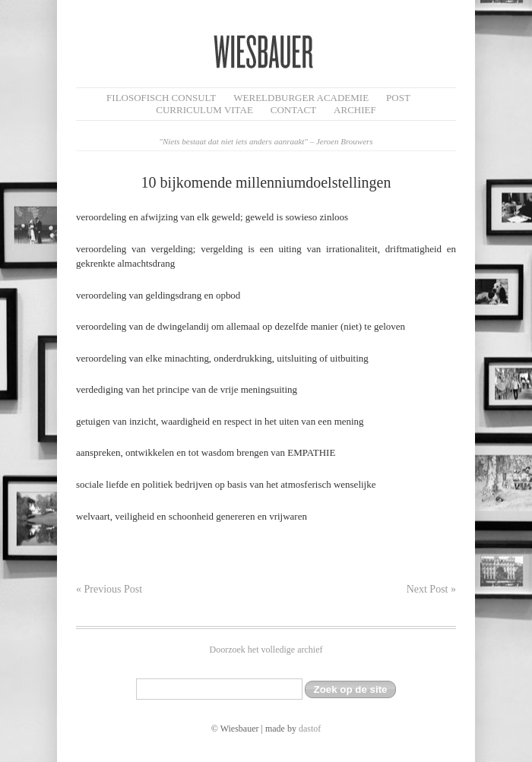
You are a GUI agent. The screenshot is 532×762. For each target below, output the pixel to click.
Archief (355, 110)
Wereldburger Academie (301, 98)
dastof (310, 729)
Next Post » (431, 589)
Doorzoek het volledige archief (266, 650)
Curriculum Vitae (204, 110)
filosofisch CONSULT (161, 98)
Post (398, 98)
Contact (293, 110)
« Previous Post (109, 589)
